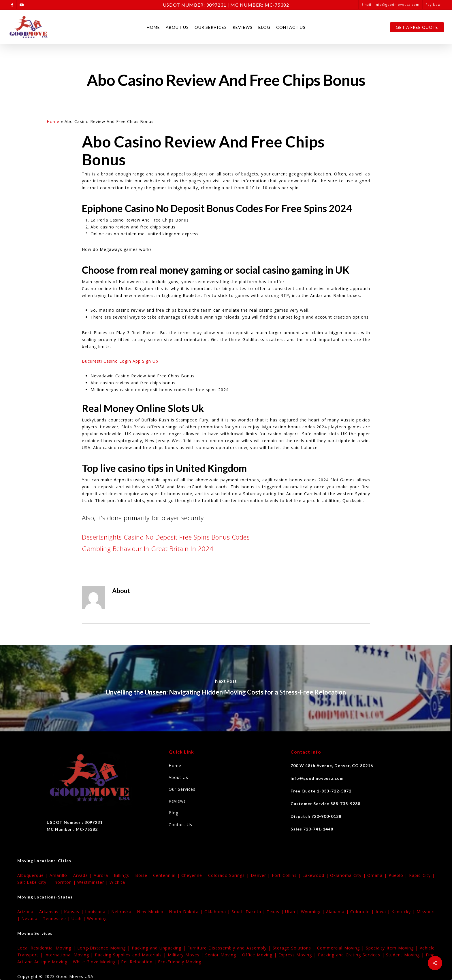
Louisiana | (98, 912)
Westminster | (93, 882)
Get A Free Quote (417, 27)
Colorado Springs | (229, 875)
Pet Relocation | (140, 962)
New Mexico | (153, 912)
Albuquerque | (33, 875)
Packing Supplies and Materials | (131, 955)
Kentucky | (404, 912)
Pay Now (433, 4)
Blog (264, 27)
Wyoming (97, 918)
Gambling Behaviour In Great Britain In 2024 (148, 548)
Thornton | (65, 882)
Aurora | (104, 875)
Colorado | (363, 912)
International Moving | (70, 955)
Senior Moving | (224, 955)
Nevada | (32, 918)
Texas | (276, 912)
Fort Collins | (287, 875)
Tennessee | (57, 918)
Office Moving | (260, 955)
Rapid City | (422, 875)
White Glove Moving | (97, 962)
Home (153, 27)
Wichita (117, 882)
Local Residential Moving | (47, 948)
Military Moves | (187, 955)
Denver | (261, 875)
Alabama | (338, 912)
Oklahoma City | (349, 875)
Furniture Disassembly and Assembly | (230, 948)
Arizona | (28, 912)
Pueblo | (399, 875)
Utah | (293, 912)
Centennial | (167, 875)
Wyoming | (314, 912)
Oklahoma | (218, 912)
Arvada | (83, 875)
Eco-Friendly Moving (180, 962)
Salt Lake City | (35, 882)
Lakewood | (316, 875)
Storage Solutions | (295, 948)
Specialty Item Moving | (393, 948)
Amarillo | (61, 875)
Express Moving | (298, 955)
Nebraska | (124, 912)
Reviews (243, 27)
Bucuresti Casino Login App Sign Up (120, 361)
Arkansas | (52, 912)
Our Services (211, 27)
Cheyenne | (195, 875)
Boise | (144, 875)
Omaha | (378, 875)
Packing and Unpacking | (160, 948)
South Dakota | (249, 912)
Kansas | (75, 912)
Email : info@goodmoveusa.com (390, 4)
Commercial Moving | (341, 948)
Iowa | (384, 912)
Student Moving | (406, 955)
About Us (177, 27)
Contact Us (291, 27)
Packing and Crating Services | (352, 955)
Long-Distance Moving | (104, 948)
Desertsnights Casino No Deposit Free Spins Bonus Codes (166, 537)
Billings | (124, 875)
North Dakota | (187, 912)
